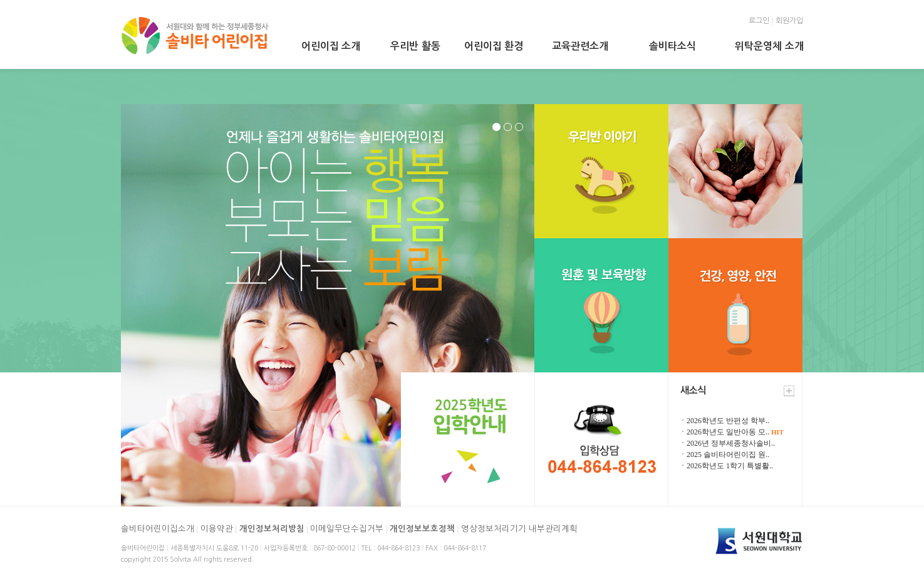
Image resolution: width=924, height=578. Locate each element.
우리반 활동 (415, 46)
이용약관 (217, 529)
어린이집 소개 (331, 46)
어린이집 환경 (494, 46)
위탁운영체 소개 (769, 46)
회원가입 (789, 21)
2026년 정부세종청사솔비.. (731, 443)
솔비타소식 (672, 46)
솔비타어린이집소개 (158, 529)
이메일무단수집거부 (347, 529)
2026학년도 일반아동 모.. (735, 432)
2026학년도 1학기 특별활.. (730, 466)
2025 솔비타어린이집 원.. (728, 455)
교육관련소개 (580, 46)
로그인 (759, 21)
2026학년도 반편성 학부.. (728, 421)
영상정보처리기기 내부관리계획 (519, 529)
